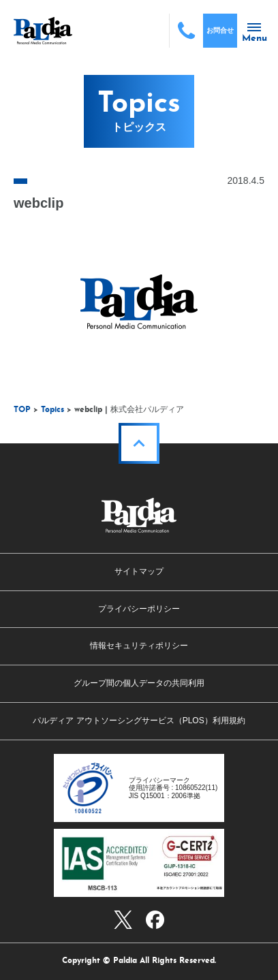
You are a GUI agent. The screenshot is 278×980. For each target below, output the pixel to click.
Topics (52, 410)
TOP (22, 410)
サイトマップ (139, 571)
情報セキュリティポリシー (139, 646)
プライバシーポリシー (139, 609)
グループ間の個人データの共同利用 (139, 683)
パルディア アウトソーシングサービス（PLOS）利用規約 (139, 721)
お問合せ (220, 30)
